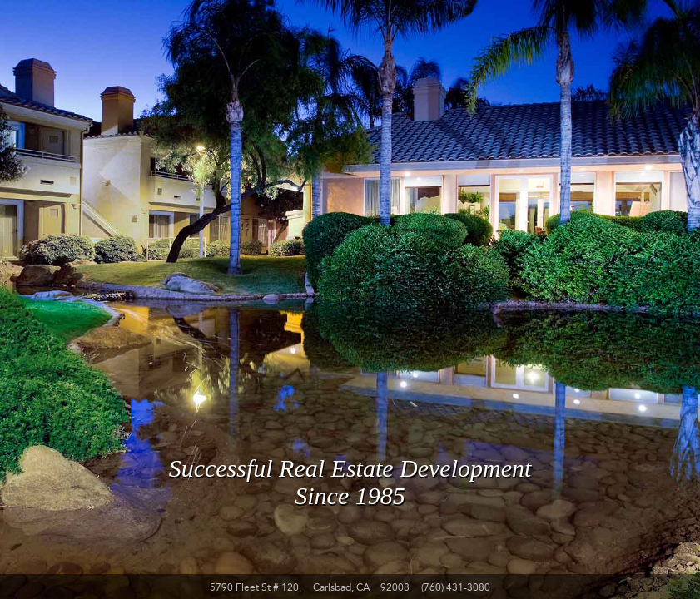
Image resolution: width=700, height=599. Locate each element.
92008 (395, 587)
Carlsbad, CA (341, 587)
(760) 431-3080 (456, 587)
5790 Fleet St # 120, (256, 587)
